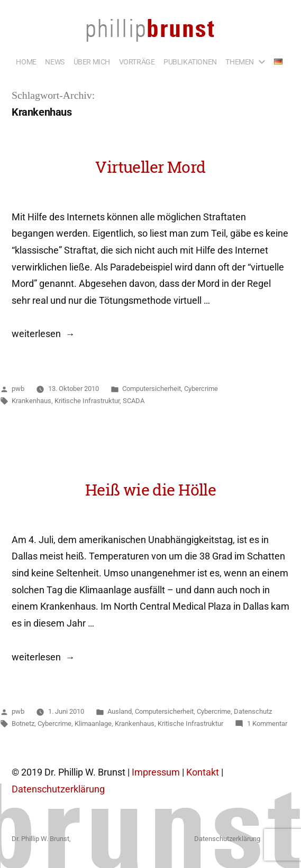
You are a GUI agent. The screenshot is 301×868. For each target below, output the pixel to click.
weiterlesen (36, 334)
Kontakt (203, 772)
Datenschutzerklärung (58, 789)
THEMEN (240, 62)
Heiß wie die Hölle (150, 489)
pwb (18, 389)
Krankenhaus (31, 401)
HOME (26, 62)
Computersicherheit (152, 389)
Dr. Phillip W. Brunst (40, 839)
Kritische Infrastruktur (87, 401)
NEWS (54, 62)
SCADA (134, 401)
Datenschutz (253, 711)
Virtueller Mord (150, 167)
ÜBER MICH (92, 62)
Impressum (156, 772)
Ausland (120, 711)
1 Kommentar (267, 724)
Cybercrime (201, 389)
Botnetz (23, 724)
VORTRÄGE (137, 62)
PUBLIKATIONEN (190, 62)
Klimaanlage (93, 724)
